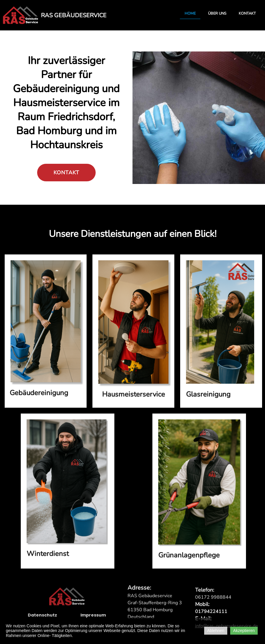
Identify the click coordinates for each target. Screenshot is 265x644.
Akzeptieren (244, 631)
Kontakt (247, 13)
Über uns (217, 13)
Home (190, 13)
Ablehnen (216, 631)
